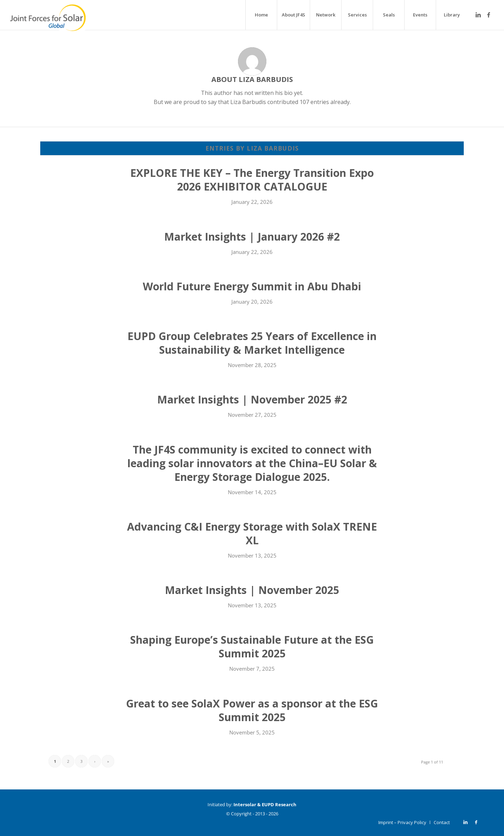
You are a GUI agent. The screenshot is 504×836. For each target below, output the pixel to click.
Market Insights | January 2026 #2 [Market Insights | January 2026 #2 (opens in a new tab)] (252, 237)
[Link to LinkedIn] (478, 15)
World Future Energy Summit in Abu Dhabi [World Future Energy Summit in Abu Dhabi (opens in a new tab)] (252, 286)
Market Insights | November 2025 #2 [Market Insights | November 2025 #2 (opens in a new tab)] (252, 399)
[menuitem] (261, 15)
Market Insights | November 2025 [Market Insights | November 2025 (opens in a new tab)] (252, 590)
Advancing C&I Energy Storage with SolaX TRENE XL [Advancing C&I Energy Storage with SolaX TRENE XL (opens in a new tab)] (252, 533)
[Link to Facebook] (489, 15)
